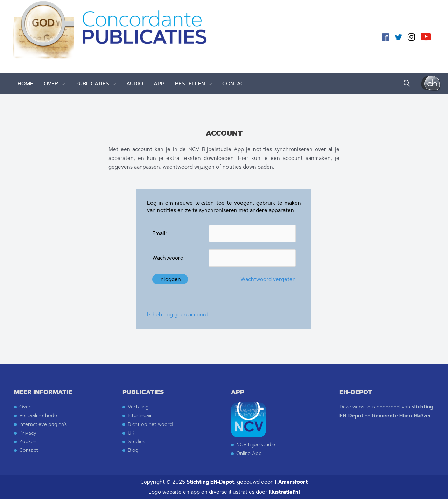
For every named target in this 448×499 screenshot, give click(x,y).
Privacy (28, 433)
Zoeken (28, 441)
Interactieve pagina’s (43, 424)
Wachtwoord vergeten (268, 279)
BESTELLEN (190, 83)
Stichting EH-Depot (210, 482)
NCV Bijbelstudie (256, 444)
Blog (133, 450)
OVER (51, 83)
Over (25, 406)
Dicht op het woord (150, 424)
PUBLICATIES (92, 83)
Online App (249, 453)
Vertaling (138, 406)
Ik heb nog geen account (178, 314)
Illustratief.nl (284, 492)
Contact (29, 450)
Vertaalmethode (38, 415)
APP (159, 83)
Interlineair (140, 415)
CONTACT (235, 83)
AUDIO (135, 83)
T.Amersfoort (291, 482)
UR (131, 433)
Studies (136, 441)
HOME (25, 83)
